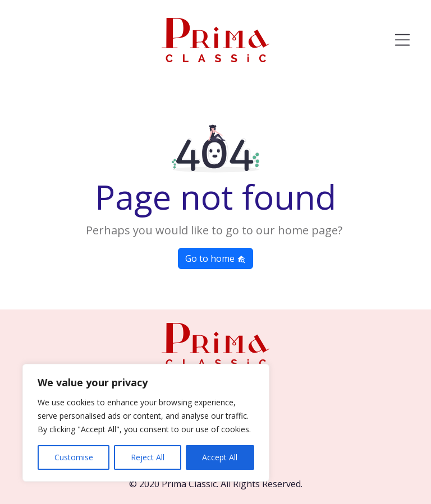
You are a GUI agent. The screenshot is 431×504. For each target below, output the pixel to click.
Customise (74, 457)
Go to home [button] (215, 258)
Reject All (148, 457)
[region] (146, 423)
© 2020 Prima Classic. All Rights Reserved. (216, 484)
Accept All (220, 457)
